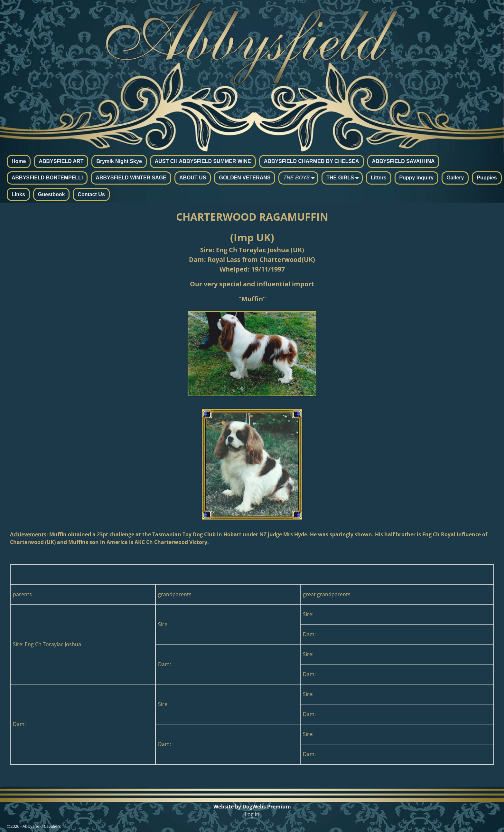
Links (18, 194)
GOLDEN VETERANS (245, 178)
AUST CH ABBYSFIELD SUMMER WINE (203, 161)
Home (19, 161)
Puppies (487, 178)
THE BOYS (300, 178)
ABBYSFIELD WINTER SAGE (131, 178)
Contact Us (91, 194)
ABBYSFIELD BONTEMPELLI (47, 178)
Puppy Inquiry (417, 178)
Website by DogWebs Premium (252, 807)
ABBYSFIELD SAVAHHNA (403, 161)
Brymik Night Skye (119, 161)
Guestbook (51, 194)
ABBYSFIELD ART (61, 161)
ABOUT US (193, 178)
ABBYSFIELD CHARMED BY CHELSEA (312, 161)
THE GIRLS (344, 178)
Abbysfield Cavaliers (42, 826)
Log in (252, 814)
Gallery (455, 178)
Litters (379, 178)
